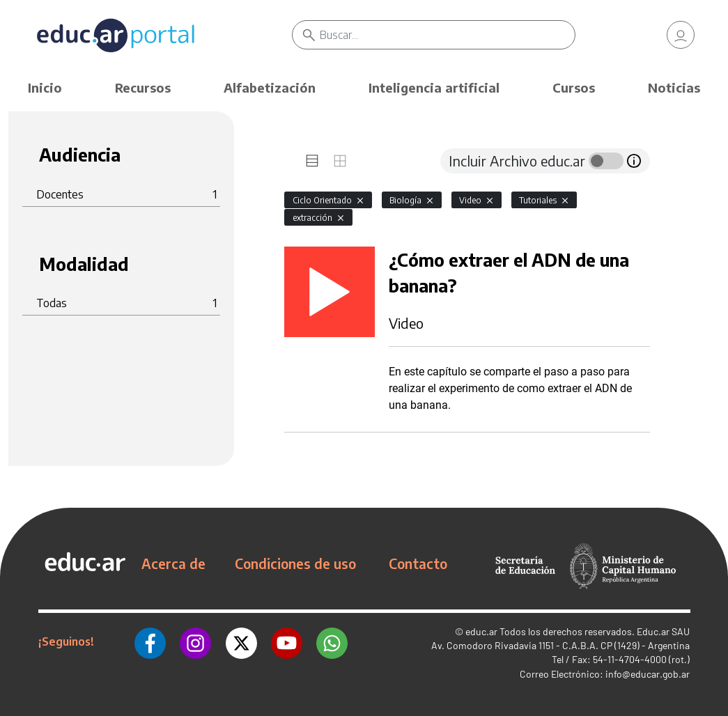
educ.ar (481, 631)
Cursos (574, 87)
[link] (681, 35)
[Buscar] (447, 35)
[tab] (312, 161)
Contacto (418, 563)
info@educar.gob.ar (648, 674)
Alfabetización (270, 87)
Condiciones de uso (295, 563)
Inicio (45, 87)
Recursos (143, 87)
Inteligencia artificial (434, 87)
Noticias (674, 87)
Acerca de (173, 563)
